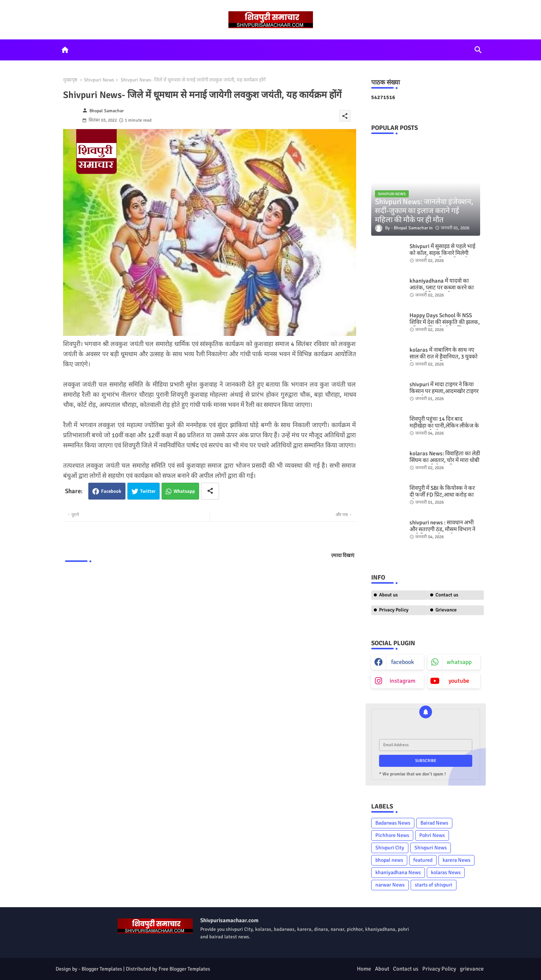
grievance (472, 969)
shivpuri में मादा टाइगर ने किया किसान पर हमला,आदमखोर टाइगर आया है (444, 391)
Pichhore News (392, 835)
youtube (459, 681)
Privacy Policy (394, 610)
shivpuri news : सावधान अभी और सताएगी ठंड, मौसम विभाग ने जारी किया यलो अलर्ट (442, 529)
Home (364, 969)
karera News (456, 860)
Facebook (111, 491)
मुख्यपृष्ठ (70, 80)
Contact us (447, 595)
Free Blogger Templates (184, 969)
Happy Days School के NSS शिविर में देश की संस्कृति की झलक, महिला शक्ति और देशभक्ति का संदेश (445, 325)
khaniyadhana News (398, 872)
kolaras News (446, 872)
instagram (403, 681)
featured (423, 860)
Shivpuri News (99, 80)
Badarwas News (393, 823)
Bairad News (434, 823)
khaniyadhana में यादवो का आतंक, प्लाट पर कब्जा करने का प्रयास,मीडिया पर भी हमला (442, 288)
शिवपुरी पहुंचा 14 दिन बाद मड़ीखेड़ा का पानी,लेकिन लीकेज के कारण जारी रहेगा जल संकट (444, 426)
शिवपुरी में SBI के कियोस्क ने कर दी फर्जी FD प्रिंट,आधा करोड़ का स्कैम (442, 495)
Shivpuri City (390, 848)
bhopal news (389, 860)
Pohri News (432, 835)
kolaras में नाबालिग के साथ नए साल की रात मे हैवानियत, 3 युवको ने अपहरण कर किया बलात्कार (444, 357)
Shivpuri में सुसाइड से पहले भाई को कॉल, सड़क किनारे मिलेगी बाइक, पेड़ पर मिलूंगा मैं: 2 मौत (442, 253)
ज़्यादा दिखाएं (343, 555)
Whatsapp (184, 491)
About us (388, 595)
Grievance (446, 610)
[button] (478, 50)
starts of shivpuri (434, 885)
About (382, 969)
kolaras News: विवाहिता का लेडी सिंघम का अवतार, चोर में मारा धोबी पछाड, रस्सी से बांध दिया (445, 460)
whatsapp (459, 662)
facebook (403, 662)
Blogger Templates (102, 969)
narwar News (390, 885)
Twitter (148, 491)
